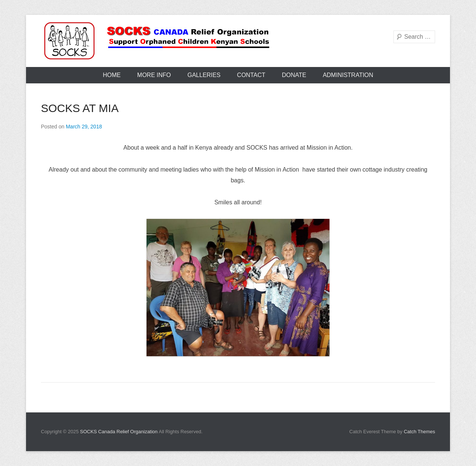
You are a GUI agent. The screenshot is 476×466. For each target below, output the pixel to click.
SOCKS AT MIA (80, 108)
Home (112, 75)
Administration (348, 75)
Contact (251, 75)
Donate (294, 75)
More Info (154, 75)
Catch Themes (419, 432)
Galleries (204, 75)
